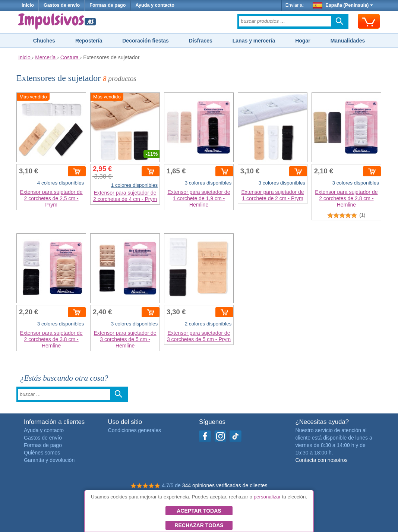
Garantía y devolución (49, 460)
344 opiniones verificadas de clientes (225, 485)
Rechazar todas (199, 525)
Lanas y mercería (254, 41)
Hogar (303, 41)
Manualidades (348, 41)
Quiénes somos (42, 453)
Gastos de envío (62, 5)
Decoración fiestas (146, 41)
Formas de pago (108, 5)
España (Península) (343, 5)
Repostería (89, 41)
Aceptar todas (199, 511)
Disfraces (201, 41)
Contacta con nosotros (321, 460)
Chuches (44, 41)
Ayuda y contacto (155, 5)
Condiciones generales (135, 430)
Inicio (28, 5)
